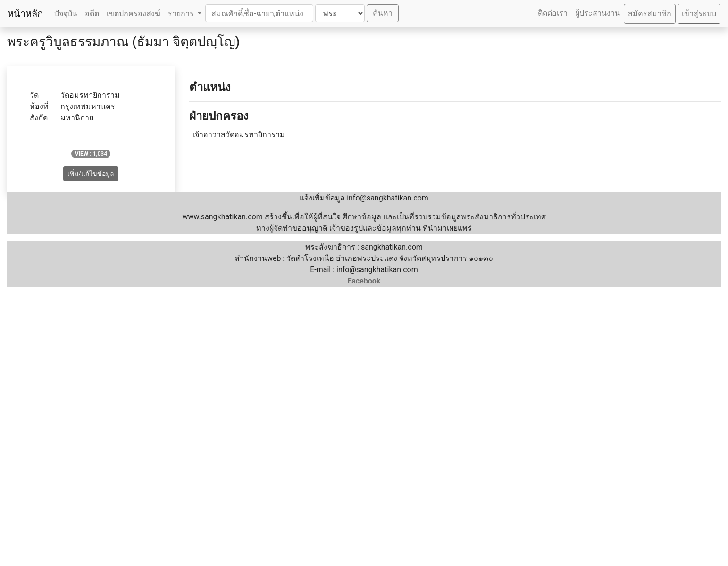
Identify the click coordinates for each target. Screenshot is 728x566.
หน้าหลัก (25, 14)
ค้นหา (383, 13)
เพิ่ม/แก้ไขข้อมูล (91, 174)
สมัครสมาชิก (650, 13)
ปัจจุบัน (66, 13)
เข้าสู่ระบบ (699, 13)
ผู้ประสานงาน (598, 13)
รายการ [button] (182, 13)
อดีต (92, 13)
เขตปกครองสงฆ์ (134, 13)
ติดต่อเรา (553, 13)
